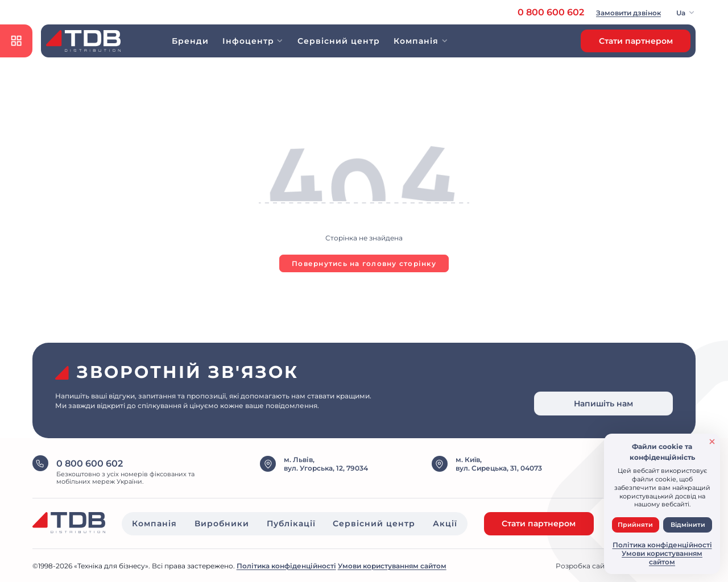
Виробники (222, 523)
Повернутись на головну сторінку (364, 263)
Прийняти (635, 525)
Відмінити (688, 525)
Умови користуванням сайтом (392, 566)
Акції (445, 523)
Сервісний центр (339, 41)
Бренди (190, 41)
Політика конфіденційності (286, 566)
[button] (686, 13)
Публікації (291, 523)
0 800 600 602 (551, 12)
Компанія (154, 523)
